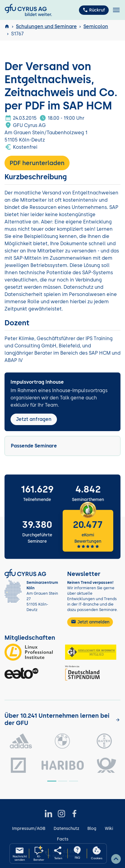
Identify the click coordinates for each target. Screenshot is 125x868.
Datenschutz (66, 829)
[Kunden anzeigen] (118, 720)
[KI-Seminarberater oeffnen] (39, 853)
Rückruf (94, 10)
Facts (63, 839)
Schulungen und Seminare (46, 26)
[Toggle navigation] (116, 10)
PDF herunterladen (37, 163)
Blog (92, 829)
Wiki (109, 829)
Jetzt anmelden (90, 622)
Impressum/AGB (29, 829)
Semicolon (96, 26)
